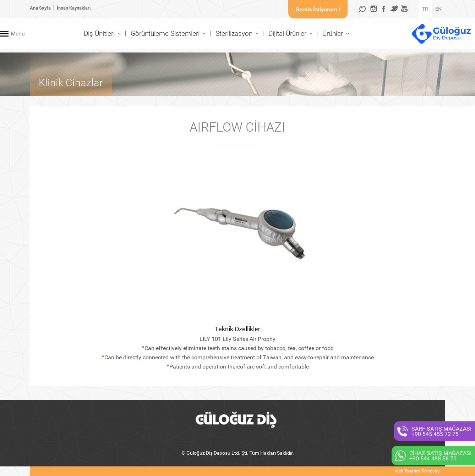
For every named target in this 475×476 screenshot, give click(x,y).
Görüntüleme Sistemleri (165, 34)
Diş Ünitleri (99, 34)
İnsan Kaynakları (74, 8)
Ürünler (333, 34)
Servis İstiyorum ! (318, 9)
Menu (18, 34)
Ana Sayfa (40, 8)
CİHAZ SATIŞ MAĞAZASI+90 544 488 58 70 (440, 456)
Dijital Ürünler (287, 34)
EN (438, 9)
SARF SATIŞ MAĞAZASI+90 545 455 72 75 (441, 431)
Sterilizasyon (234, 34)
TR (425, 9)
